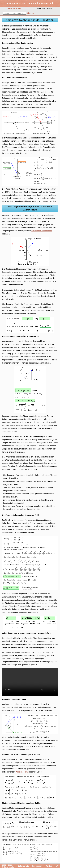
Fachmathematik (44, 9)
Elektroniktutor (14, 9)
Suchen (31, 13)
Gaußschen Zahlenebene (42, 231)
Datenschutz (23, 866)
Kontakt (49, 866)
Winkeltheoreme (22, 772)
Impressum (37, 866)
